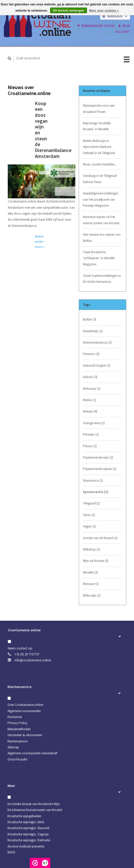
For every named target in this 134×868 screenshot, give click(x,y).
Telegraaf (91, 503)
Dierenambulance (97, 342)
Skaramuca (93, 480)
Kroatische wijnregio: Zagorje (28, 834)
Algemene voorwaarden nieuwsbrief (32, 753)
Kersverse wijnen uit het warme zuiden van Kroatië (101, 220)
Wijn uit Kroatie (96, 561)
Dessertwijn (93, 331)
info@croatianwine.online (33, 660)
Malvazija (92, 389)
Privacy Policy (17, 723)
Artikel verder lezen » (40, 241)
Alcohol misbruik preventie (26, 846)
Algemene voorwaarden (24, 711)
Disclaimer (15, 717)
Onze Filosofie (17, 759)
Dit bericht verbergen (69, 11)
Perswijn (91, 434)
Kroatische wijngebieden (24, 816)
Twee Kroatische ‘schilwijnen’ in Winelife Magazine (99, 258)
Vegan (89, 526)
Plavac (90, 446)
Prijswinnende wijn (98, 457)
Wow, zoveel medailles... (100, 164)
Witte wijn (92, 595)
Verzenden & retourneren (25, 735)
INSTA (11, 852)
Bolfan (90, 319)
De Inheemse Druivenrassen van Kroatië (35, 810)
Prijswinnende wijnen (100, 469)
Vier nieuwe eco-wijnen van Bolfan (102, 237)
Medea (90, 400)
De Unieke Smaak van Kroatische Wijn (34, 804)
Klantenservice (17, 741)
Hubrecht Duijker (97, 366)
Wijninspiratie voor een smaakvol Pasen (99, 108)
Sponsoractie (96, 492)
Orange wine (94, 423)
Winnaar (91, 584)
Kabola (90, 377)
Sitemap (13, 747)
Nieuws (90, 411)
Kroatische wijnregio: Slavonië (28, 828)
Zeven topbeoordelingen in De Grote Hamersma (102, 279)
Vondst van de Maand (100, 538)
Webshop (92, 549)
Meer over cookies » (104, 11)
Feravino (91, 354)
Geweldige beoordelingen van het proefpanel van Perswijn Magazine (101, 199)
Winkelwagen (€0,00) (96, 26)
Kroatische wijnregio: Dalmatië (29, 840)
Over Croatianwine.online (25, 705)
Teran (89, 515)
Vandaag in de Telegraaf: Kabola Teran (100, 179)
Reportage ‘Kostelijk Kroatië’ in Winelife (97, 126)
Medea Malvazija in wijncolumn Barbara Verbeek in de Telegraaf (99, 147)
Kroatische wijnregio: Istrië (26, 822)
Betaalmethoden (19, 729)
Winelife (90, 572)
